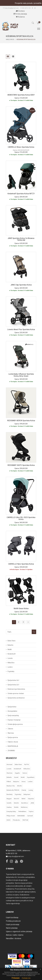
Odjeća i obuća (13, 742)
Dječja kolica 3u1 (13, 680)
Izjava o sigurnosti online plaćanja (19, 931)
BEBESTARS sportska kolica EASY (21, 95)
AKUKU (20, 786)
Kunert (16, 777)
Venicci (25, 773)
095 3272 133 (25, 8)
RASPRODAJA (13, 746)
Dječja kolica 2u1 (13, 685)
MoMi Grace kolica (21, 608)
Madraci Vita (11, 786)
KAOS (9, 820)
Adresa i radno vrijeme (15, 935)
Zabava (10, 729)
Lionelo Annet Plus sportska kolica (21, 329)
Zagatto (17, 773)
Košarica (20, 17)
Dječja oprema (13, 737)
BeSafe (16, 803)
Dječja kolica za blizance (16, 698)
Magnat (9, 799)
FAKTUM (25, 820)
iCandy (24, 790)
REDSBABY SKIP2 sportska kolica (21, 465)
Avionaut (9, 764)
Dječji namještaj (13, 715)
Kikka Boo (11, 663)
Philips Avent (11, 816)
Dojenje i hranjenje (14, 720)
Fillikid (9, 782)
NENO (24, 799)
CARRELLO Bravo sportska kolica (21, 147)
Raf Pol (27, 764)
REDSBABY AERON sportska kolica (21, 421)
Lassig (31, 790)
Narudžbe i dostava (13, 938)
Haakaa (9, 807)
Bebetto (10, 645)
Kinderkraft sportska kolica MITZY (21, 194)
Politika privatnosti (13, 921)
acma (24, 782)
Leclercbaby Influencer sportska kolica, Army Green (21, 375)
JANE (32, 803)
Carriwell (30, 816)
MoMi (10, 649)
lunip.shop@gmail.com (11, 8)
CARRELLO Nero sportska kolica (21, 564)
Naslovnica (10, 39)
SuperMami (31, 777)
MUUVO (17, 799)
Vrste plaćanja (20, 14)
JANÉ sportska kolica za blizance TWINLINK (21, 239)
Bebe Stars (12, 641)
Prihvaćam (16, 978)
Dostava (20, 11)
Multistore (24, 807)
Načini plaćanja (12, 928)
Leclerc (10, 667)
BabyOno (16, 782)
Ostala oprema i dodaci (16, 693)
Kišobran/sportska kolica (16, 689)
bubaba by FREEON (13, 790)
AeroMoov (25, 803)
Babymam (27, 794)
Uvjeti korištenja (12, 918)
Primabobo (16, 820)
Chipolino (31, 799)
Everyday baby (11, 811)
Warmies (11, 733)
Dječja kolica (12, 707)
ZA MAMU (11, 751)
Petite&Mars (22, 811)
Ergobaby (11, 671)
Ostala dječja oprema (15, 724)
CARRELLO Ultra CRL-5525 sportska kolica (21, 518)
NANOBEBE (21, 816)
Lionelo (10, 658)
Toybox (31, 811)
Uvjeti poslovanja (13, 924)
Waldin (16, 807)
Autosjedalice (12, 711)
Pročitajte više (26, 978)
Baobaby (10, 794)
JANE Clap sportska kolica (21, 285)
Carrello (9, 803)
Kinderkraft (12, 654)
